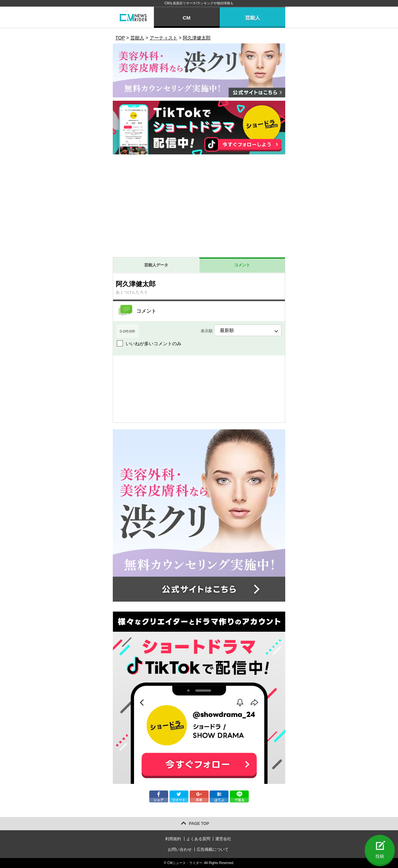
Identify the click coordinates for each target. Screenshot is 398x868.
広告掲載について (213, 849)
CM (187, 18)
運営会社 (223, 839)
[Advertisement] (199, 207)
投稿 (380, 856)
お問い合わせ (180, 849)
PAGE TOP (199, 824)
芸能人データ (156, 265)
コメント (242, 265)
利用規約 (173, 839)
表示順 (241, 330)
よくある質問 (198, 839)
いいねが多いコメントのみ (154, 344)
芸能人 (253, 18)
